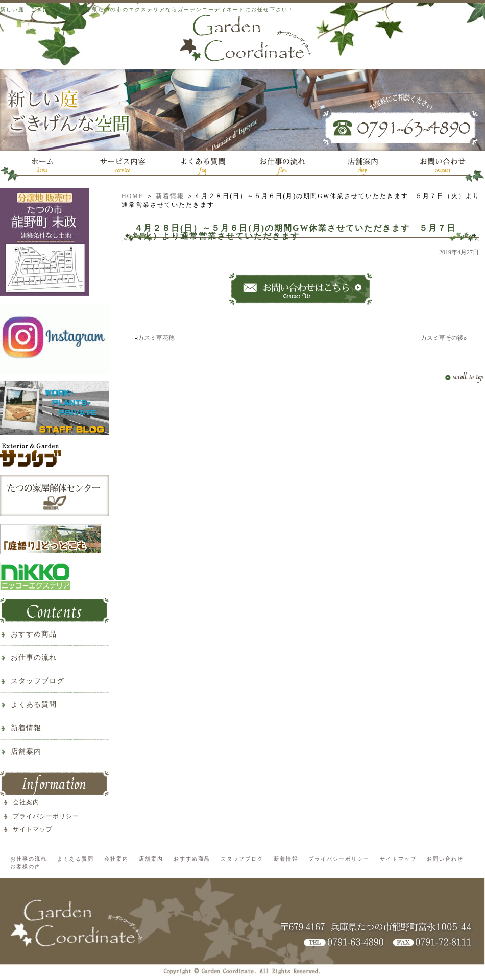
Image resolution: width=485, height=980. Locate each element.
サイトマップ (33, 829)
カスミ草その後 (442, 338)
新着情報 (170, 196)
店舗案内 (26, 752)
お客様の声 (26, 866)
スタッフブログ (38, 681)
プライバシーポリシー (46, 816)
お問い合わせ (445, 859)
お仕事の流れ (34, 658)
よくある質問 (34, 705)
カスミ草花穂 (156, 338)
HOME (132, 196)
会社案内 (26, 802)
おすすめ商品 (34, 634)
